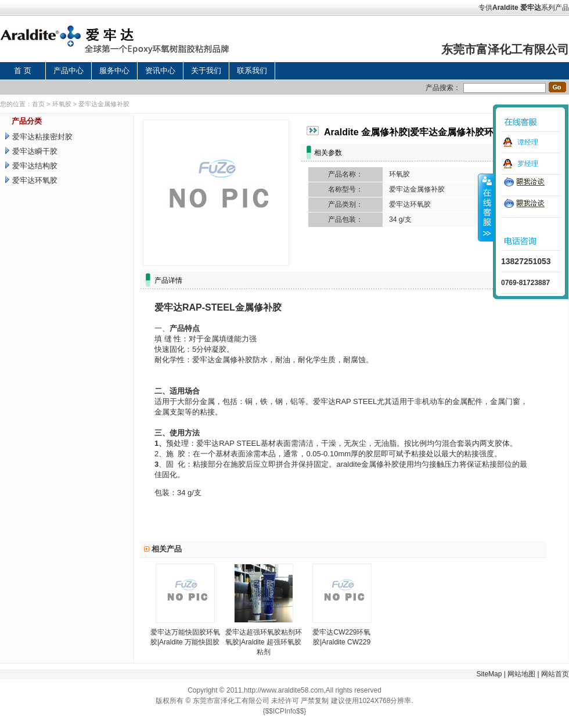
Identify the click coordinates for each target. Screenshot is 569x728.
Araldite (505, 8)
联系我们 (252, 71)
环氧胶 (62, 104)
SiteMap (489, 674)
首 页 (23, 71)
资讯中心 (160, 71)
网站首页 (555, 674)
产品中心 (69, 71)
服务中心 (114, 71)
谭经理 (528, 142)
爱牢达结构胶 (35, 166)
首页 (38, 104)
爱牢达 (531, 8)
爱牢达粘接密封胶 (42, 137)
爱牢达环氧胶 (35, 180)
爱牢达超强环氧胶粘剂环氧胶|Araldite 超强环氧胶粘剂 (264, 642)
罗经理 (528, 164)
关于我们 (206, 71)
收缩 (486, 207)
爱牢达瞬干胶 (35, 151)
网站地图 (521, 674)
